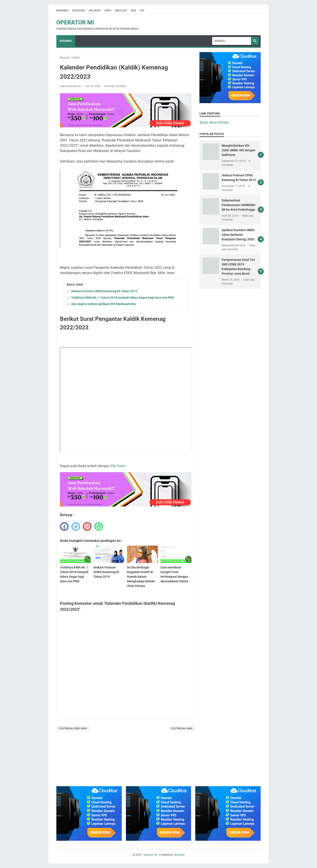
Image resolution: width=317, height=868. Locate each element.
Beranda (62, 11)
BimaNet (180, 855)
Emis (108, 11)
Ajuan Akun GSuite (214, 122)
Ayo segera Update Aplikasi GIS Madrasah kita (103, 304)
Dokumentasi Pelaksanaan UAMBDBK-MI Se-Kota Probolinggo (239, 205)
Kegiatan (79, 11)
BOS (134, 11)
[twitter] (76, 526)
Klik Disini (118, 466)
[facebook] (64, 526)
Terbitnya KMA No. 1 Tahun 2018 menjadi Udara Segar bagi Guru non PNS (123, 298)
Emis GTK (121, 11)
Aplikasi (95, 11)
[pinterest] (87, 526)
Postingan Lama (182, 728)
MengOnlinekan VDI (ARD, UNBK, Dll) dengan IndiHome (239, 150)
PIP (142, 11)
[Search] (232, 41)
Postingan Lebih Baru (73, 728)
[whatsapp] (99, 526)
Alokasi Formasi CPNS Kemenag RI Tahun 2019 (104, 291)
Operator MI (75, 22)
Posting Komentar (115, 86)
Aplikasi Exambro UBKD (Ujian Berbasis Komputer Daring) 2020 (238, 235)
